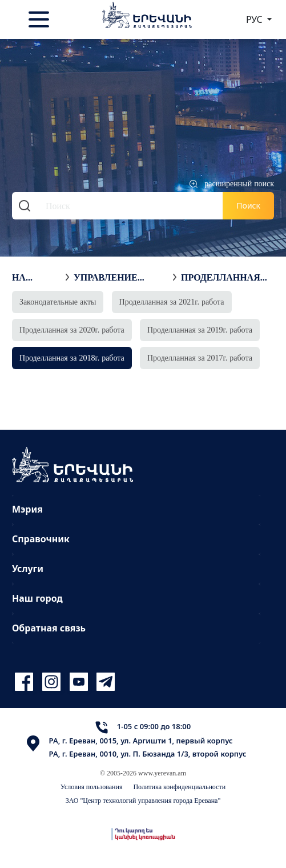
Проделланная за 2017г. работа (200, 357)
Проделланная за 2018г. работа (224, 277)
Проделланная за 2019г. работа (200, 329)
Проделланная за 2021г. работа (172, 301)
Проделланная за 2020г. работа (72, 329)
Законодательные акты (58, 301)
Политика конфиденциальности (179, 787)
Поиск (248, 205)
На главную (36, 277)
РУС (255, 19)
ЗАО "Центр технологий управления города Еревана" (143, 800)
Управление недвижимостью (120, 277)
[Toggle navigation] (40, 19)
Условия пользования (92, 787)
